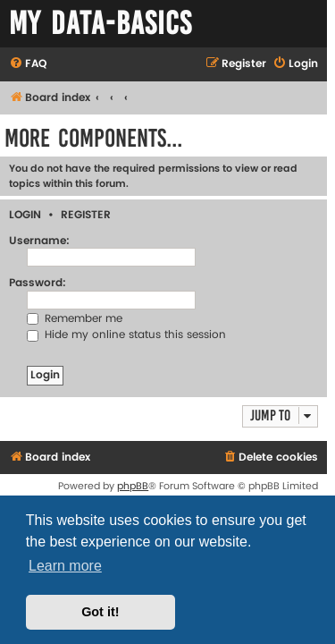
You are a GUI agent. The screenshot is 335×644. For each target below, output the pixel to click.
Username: (39, 241)
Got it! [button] (100, 612)
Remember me (75, 319)
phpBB (133, 486)
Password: (38, 283)
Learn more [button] (65, 566)
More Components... (93, 138)
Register (86, 215)
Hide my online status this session (126, 335)
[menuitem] (28, 65)
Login (25, 215)
